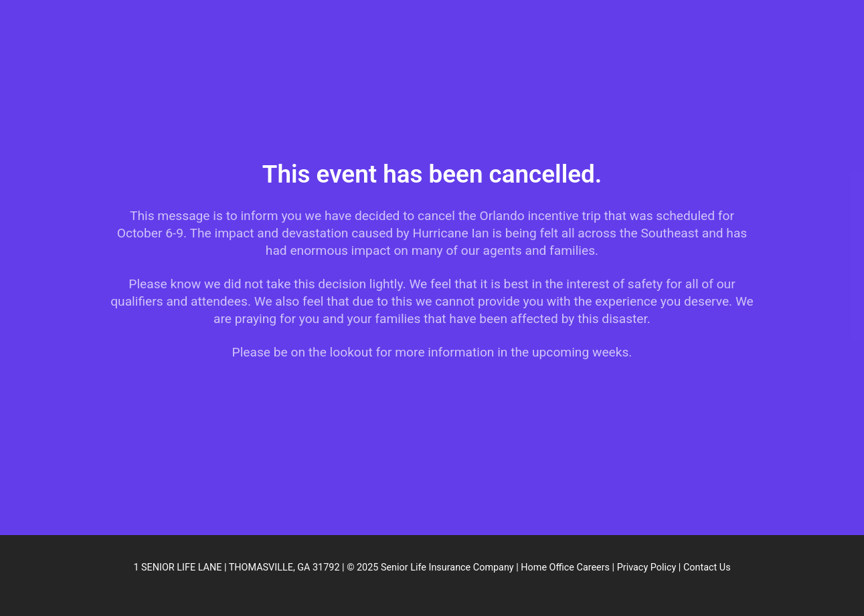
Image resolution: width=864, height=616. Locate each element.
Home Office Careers (565, 568)
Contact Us (707, 568)
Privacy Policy (647, 568)
